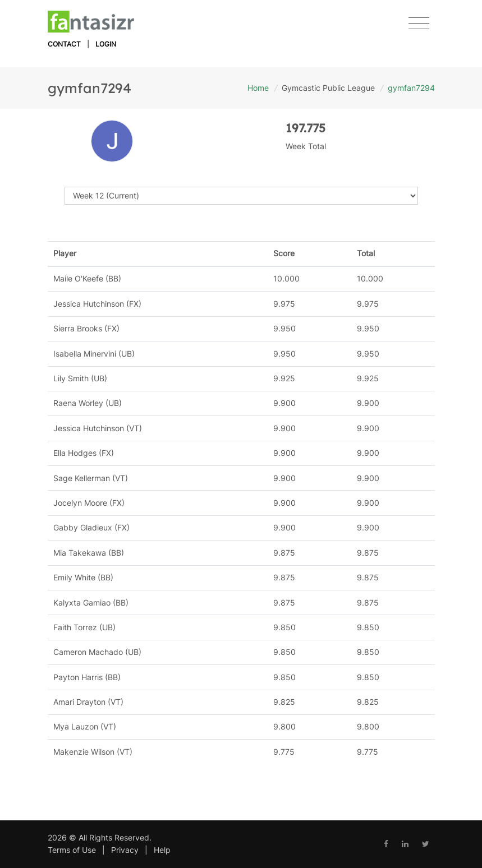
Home (258, 88)
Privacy (125, 850)
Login (106, 44)
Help (162, 850)
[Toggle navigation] (419, 24)
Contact (64, 44)
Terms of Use (72, 850)
